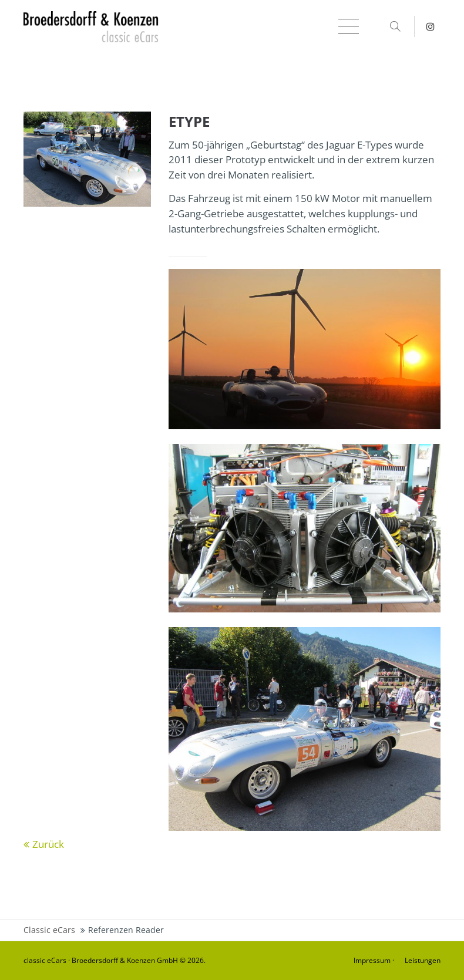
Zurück (48, 844)
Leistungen (423, 960)
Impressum (372, 960)
